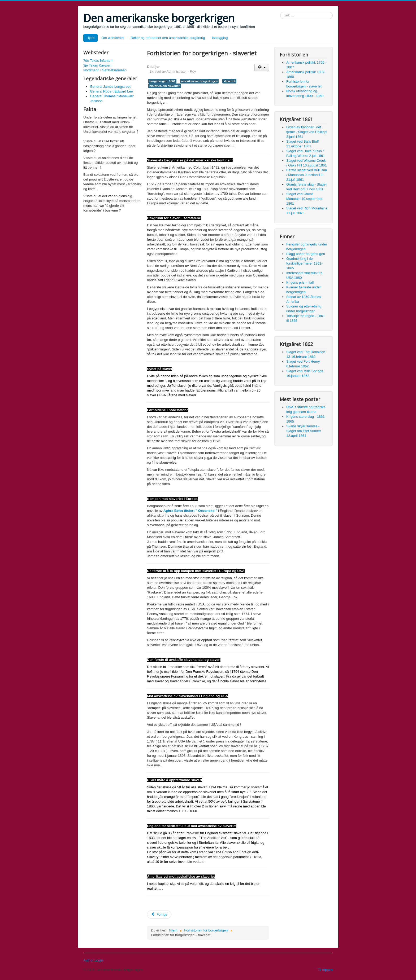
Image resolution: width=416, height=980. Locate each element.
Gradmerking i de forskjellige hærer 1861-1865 (304, 263)
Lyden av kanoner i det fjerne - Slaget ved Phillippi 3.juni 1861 (307, 132)
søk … (280, 12)
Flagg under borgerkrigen (306, 254)
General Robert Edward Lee (111, 91)
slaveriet (229, 81)
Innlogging (220, 38)
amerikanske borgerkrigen (199, 81)
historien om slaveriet (164, 86)
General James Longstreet (110, 87)
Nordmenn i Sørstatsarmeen (105, 70)
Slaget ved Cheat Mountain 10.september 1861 (304, 199)
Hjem (90, 38)
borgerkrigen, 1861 (162, 81)
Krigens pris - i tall (300, 282)
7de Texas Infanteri (98, 61)
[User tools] (262, 67)
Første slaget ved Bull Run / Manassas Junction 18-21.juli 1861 (307, 175)
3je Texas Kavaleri (97, 65)
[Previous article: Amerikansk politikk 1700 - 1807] (159, 915)
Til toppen (325, 970)
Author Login (93, 960)
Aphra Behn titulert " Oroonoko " (190, 511)
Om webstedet (112, 38)
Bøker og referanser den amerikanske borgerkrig (168, 38)
